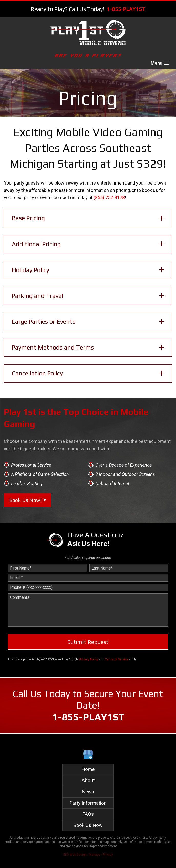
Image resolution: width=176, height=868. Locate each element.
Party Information (88, 803)
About (88, 780)
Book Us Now (88, 825)
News (88, 792)
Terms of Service (117, 659)
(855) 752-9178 (109, 197)
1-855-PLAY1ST (126, 9)
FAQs (88, 814)
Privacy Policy (89, 659)
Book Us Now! (25, 500)
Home (88, 769)
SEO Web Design (75, 855)
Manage (95, 855)
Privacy (108, 855)
